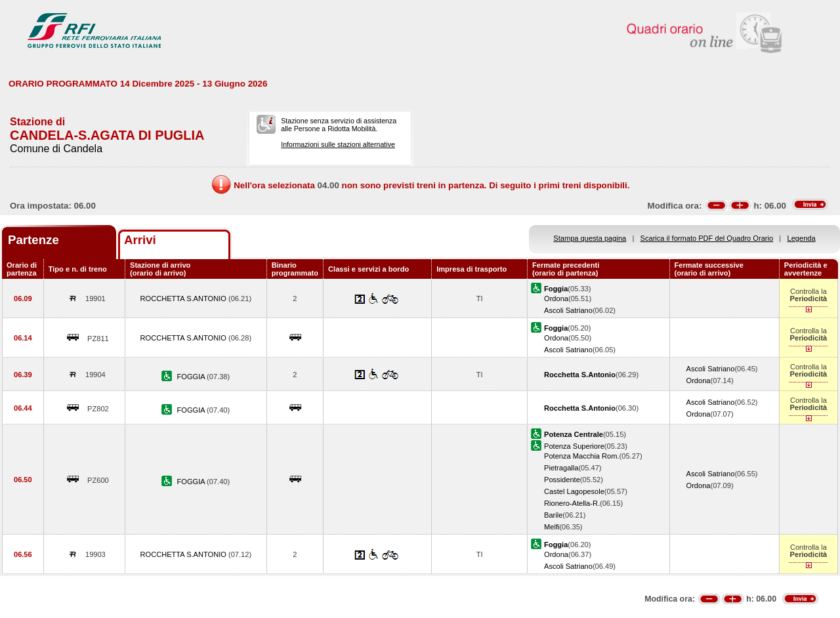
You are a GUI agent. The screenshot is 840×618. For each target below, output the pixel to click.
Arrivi (140, 240)
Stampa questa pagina (590, 238)
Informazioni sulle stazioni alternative (338, 144)
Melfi (552, 527)
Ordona (556, 299)
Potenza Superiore (574, 446)
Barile (553, 515)
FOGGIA (192, 377)
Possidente (562, 480)
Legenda (802, 238)
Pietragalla (561, 468)
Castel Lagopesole (574, 491)
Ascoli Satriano (568, 310)
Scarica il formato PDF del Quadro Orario (707, 238)
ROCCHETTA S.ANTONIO (184, 299)
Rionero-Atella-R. (572, 503)
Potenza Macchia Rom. (582, 456)
